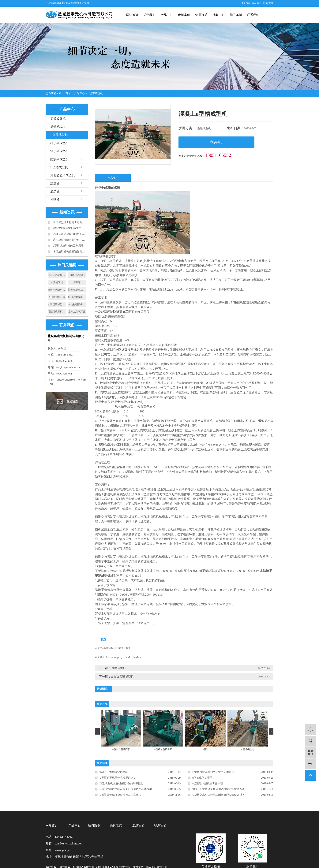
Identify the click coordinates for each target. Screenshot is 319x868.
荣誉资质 (201, 15)
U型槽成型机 (59, 167)
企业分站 (246, 3)
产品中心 (167, 15)
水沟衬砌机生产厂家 (77, 304)
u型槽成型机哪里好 (204, 778)
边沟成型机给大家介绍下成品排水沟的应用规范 (69, 240)
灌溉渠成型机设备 (57, 312)
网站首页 (132, 15)
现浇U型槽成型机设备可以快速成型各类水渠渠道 (128, 789)
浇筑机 (55, 191)
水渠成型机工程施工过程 (67, 222)
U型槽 (120, 648)
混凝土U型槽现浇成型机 (114, 772)
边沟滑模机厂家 (57, 297)
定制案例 (184, 15)
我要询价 (217, 142)
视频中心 (219, 15)
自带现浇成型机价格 (57, 290)
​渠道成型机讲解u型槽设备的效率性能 (121, 783)
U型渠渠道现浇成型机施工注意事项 (120, 795)
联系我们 (253, 15)
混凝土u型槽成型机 (105, 648)
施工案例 (236, 15)
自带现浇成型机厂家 (57, 275)
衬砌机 (55, 200)
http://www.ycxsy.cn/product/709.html (124, 657)
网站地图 (257, 3)
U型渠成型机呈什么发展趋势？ (118, 778)
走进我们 (138, 825)
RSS (265, 3)
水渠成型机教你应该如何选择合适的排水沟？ (69, 252)
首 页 (69, 93)
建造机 (55, 183)
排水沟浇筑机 (77, 275)
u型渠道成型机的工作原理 (68, 246)
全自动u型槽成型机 (122, 677)
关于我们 (149, 15)
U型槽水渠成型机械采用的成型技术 (69, 228)
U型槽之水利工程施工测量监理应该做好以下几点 (221, 795)
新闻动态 (116, 825)
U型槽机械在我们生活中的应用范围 (213, 772)
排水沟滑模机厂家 (77, 297)
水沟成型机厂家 (77, 312)
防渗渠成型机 (59, 159)
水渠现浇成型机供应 (57, 304)
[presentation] (97, 731)
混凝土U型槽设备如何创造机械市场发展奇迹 (219, 789)
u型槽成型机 (118, 668)
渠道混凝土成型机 (77, 290)
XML (271, 3)
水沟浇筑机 (57, 282)
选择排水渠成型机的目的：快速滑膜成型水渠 (69, 234)
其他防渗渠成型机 (62, 175)
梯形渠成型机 (59, 143)
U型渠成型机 (95, 93)
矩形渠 (77, 282)
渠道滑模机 (58, 127)
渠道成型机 (58, 119)
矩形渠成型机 (59, 151)
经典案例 (94, 825)
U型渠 (127, 648)
